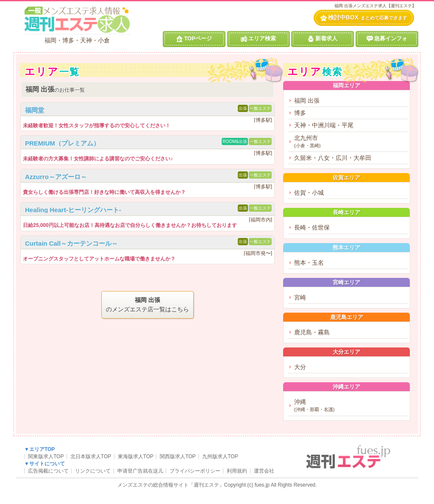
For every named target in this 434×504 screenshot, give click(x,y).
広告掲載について (48, 471)
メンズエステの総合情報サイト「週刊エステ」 (171, 485)
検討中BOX (364, 18)
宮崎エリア (346, 282)
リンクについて (93, 471)
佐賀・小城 (309, 193)
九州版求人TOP (220, 456)
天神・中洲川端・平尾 (324, 125)
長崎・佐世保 (312, 227)
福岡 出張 (307, 101)
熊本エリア (346, 248)
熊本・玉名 (309, 263)
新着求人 (323, 39)
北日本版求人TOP (91, 456)
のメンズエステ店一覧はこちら (147, 304)
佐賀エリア (346, 178)
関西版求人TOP (178, 456)
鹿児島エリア (347, 317)
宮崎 (300, 297)
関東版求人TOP (46, 456)
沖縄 (350, 406)
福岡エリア (346, 85)
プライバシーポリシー (195, 471)
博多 (300, 113)
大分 (300, 367)
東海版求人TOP (136, 456)
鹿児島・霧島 (312, 332)
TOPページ (194, 39)
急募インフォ (387, 39)
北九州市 (350, 142)
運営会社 (264, 471)
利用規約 (237, 471)
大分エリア (346, 352)
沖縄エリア (346, 387)
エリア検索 (258, 39)
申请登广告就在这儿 (140, 471)
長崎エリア (346, 212)
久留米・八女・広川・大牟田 (333, 158)
